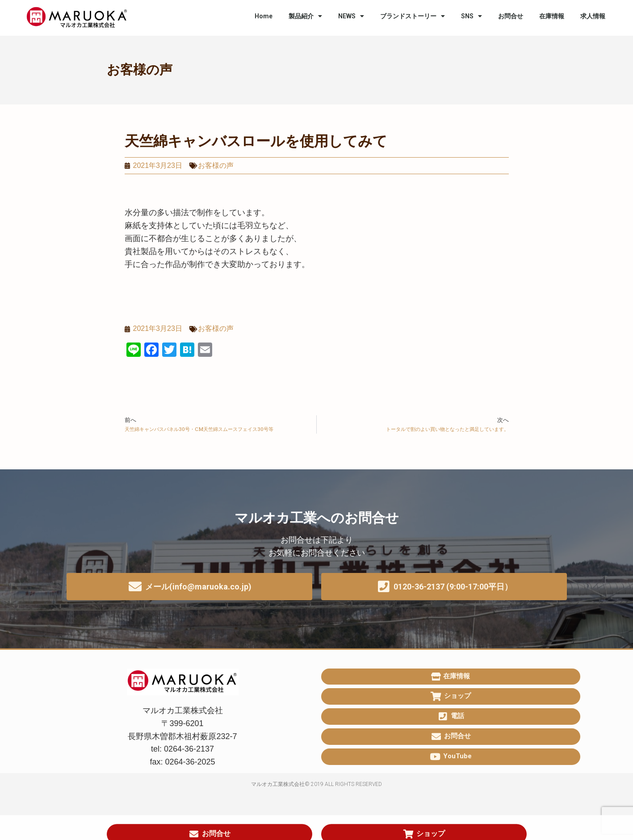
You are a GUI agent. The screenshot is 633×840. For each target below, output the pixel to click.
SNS (472, 16)
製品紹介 (305, 16)
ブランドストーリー (413, 16)
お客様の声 (140, 70)
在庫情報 (552, 16)
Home (264, 16)
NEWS (351, 16)
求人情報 (593, 16)
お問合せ (511, 16)
